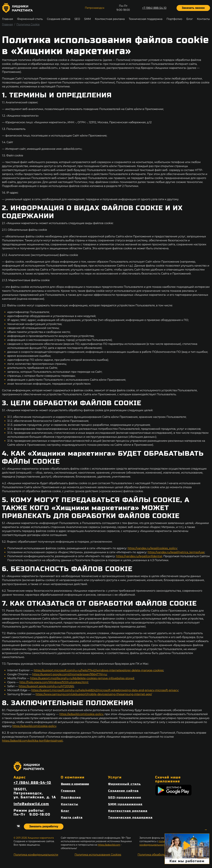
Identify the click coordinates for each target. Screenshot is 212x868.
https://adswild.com (109, 845)
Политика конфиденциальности (36, 855)
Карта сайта (72, 817)
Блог (190, 19)
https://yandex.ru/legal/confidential (139, 556)
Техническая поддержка (146, 19)
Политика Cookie (28, 24)
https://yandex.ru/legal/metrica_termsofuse (176, 552)
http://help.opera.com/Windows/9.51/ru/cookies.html (54, 682)
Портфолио (174, 19)
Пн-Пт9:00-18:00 (123, 8)
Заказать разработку (44, 826)
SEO (77, 19)
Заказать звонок (193, 8)
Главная (8, 19)
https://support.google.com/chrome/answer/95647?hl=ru (69, 674)
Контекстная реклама (110, 19)
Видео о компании (75, 784)
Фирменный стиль (30, 19)
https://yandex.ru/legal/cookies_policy (152, 548)
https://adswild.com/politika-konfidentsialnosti (32, 741)
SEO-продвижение (125, 797)
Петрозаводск (95, 8)
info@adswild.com (31, 804)
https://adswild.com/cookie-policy (81, 714)
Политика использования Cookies (98, 855)
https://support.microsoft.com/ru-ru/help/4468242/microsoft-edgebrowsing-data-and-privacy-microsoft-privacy (105, 690)
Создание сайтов (59, 19)
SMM (87, 19)
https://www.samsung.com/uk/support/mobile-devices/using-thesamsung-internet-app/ (94, 694)
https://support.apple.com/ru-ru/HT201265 (46, 686)
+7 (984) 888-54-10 (154, 8)
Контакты (203, 19)
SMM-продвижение (125, 804)
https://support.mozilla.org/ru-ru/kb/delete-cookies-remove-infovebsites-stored (82, 678)
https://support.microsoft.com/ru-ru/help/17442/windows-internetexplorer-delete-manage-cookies (99, 670)
